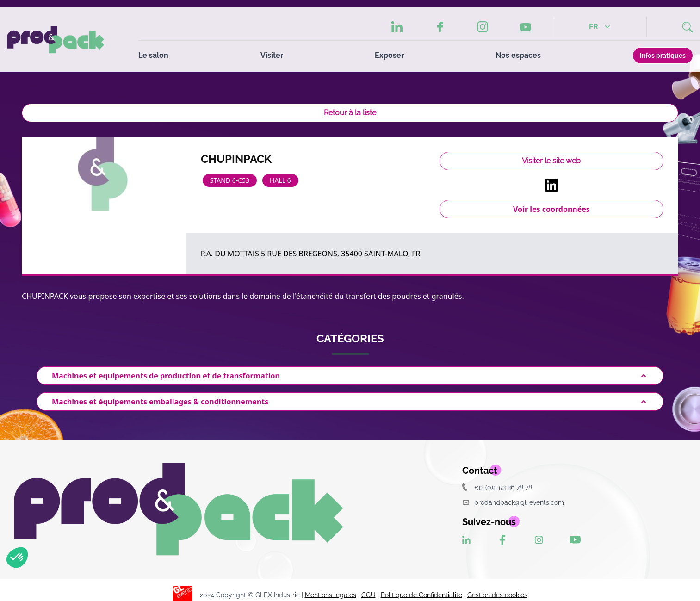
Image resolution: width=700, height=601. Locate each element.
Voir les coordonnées (551, 209)
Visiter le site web (551, 161)
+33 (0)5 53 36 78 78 (497, 487)
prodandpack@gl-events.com (513, 502)
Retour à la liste (350, 113)
